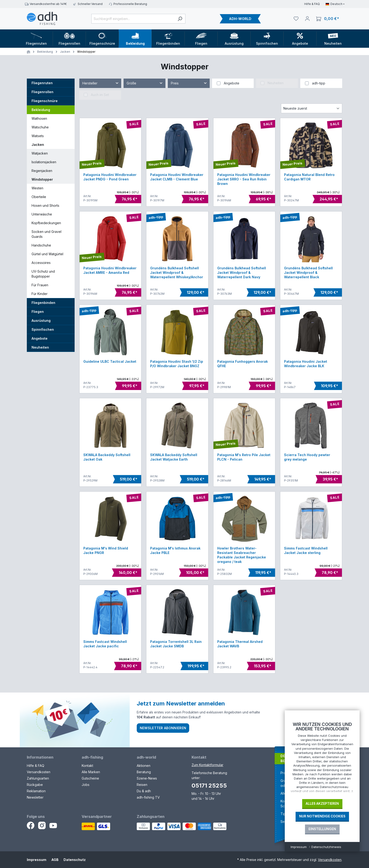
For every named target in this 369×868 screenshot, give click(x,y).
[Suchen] (180, 19)
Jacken (38, 145)
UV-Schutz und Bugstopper (43, 274)
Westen (37, 188)
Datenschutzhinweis (326, 847)
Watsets (38, 136)
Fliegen (38, 312)
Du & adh (144, 791)
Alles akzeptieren (322, 804)
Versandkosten (39, 772)
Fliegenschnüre (45, 101)
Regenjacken (42, 171)
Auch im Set (100, 95)
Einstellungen (322, 829)
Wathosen (39, 118)
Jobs (86, 785)
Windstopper (42, 179)
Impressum (37, 860)
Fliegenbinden (43, 303)
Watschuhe (40, 127)
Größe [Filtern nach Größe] (145, 82)
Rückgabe (35, 785)
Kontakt (87, 766)
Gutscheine (90, 778)
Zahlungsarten (38, 778)
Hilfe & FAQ (312, 4)
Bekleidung (41, 110)
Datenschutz (75, 860)
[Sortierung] (312, 108)
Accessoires (41, 263)
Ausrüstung (41, 321)
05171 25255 (209, 786)
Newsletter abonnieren (163, 728)
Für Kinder (40, 294)
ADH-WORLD (240, 19)
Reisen (142, 785)
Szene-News (147, 778)
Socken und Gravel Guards (46, 234)
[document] (322, 759)
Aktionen (144, 766)
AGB (55, 860)
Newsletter (35, 797)
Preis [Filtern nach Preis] (189, 82)
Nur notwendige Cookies (322, 816)
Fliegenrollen (42, 92)
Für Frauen (40, 285)
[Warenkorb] (328, 19)
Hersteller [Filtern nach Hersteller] (101, 82)
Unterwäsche (42, 214)
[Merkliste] (296, 19)
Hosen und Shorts (45, 205)
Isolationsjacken (44, 162)
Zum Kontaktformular (207, 765)
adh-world (146, 757)
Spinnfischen (43, 329)
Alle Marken (91, 772)
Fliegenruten (42, 83)
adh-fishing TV (148, 797)
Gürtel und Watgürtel (47, 254)
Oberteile (39, 197)
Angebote (40, 338)
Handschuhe (41, 245)
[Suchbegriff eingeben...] (133, 19)
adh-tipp (319, 83)
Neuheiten (40, 347)
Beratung (144, 772)
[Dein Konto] (307, 19)
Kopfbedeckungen (46, 223)
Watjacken (40, 153)
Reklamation (36, 791)
